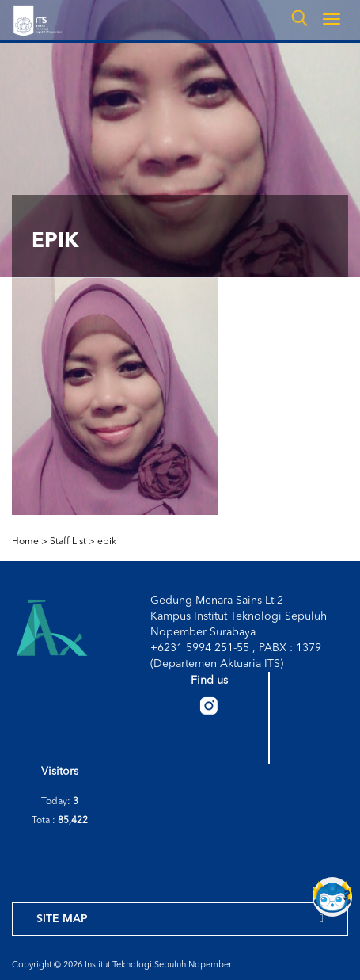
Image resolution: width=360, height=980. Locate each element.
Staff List (68, 542)
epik (107, 542)
